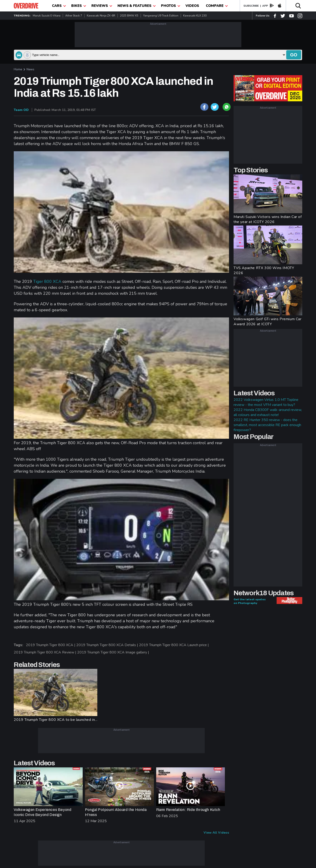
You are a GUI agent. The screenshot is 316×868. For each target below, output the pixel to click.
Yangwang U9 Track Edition (161, 16)
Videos (192, 6)
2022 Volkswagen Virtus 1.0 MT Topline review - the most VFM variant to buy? (266, 402)
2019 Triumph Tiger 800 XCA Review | (45, 652)
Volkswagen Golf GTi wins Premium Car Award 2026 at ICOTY (268, 322)
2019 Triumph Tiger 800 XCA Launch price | (174, 645)
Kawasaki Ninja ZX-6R (101, 16)
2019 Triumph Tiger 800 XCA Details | (108, 645)
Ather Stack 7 (74, 16)
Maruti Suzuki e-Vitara (47, 16)
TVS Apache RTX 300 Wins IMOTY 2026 (264, 270)
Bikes (79, 6)
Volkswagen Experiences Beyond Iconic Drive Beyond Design (42, 812)
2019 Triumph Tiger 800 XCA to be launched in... (56, 720)
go (294, 55)
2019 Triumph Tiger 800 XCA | (51, 645)
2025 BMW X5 (129, 16)
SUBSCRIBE (251, 6)
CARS (59, 6)
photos (171, 6)
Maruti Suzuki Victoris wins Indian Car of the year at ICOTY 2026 (268, 219)
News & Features (137, 6)
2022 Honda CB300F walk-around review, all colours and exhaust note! (268, 412)
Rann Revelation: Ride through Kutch (188, 810)
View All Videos (216, 833)
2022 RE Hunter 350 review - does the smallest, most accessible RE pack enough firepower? (267, 425)
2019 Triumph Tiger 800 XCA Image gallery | (114, 652)
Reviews (102, 6)
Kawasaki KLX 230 (195, 16)
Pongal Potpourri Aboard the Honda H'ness (116, 812)
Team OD (21, 110)
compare (217, 6)
